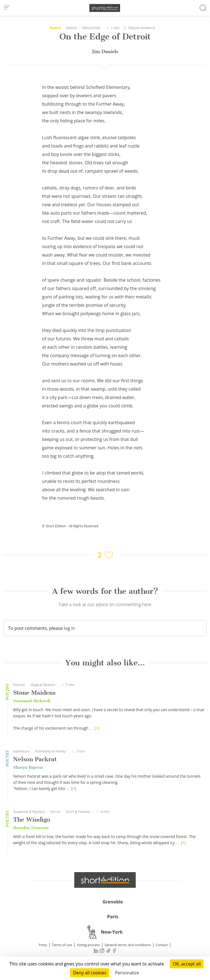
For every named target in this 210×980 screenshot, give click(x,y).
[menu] (7, 8)
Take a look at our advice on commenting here (105, 604)
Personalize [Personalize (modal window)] (127, 973)
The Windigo (32, 819)
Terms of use (62, 945)
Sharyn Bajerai (28, 767)
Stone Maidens (34, 693)
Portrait (19, 685)
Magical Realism (43, 685)
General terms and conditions (128, 945)
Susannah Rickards (32, 701)
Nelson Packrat (35, 759)
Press (43, 945)
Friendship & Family (50, 751)
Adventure (21, 751)
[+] (97, 728)
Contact (162, 945)
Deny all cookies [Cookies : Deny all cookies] (90, 973)
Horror (55, 812)
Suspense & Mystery (29, 812)
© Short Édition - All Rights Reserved (70, 526)
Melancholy (91, 28)
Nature (72, 28)
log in (69, 628)
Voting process (88, 945)
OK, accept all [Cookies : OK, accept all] (187, 964)
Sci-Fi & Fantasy (78, 812)
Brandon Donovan (31, 828)
